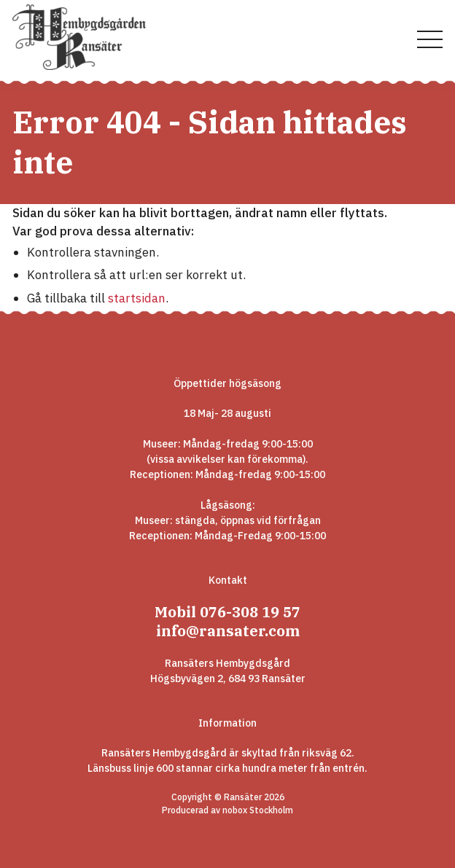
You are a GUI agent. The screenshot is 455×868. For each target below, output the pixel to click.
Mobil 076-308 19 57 (227, 612)
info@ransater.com (228, 631)
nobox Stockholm (258, 810)
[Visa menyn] (430, 40)
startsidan (137, 298)
